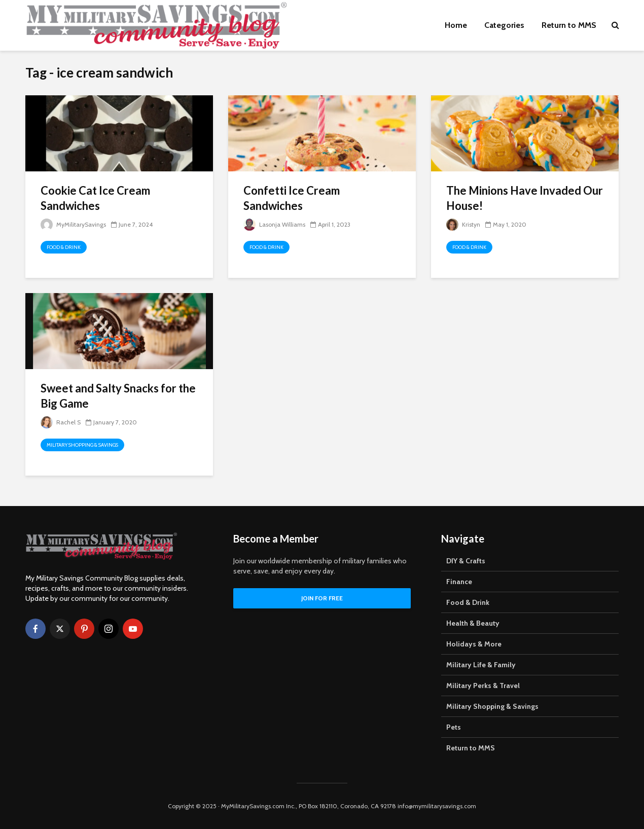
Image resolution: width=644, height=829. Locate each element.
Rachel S (61, 422)
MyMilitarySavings (73, 224)
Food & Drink (64, 247)
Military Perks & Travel (483, 686)
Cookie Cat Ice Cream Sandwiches (95, 198)
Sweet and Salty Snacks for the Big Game (118, 396)
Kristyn (463, 224)
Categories (504, 25)
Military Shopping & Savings (82, 445)
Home (456, 25)
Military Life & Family (481, 665)
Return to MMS (569, 25)
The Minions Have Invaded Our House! (525, 198)
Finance (459, 582)
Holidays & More (474, 644)
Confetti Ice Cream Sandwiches (292, 198)
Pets (454, 727)
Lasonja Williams (274, 224)
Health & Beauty (473, 623)
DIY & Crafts (466, 561)
